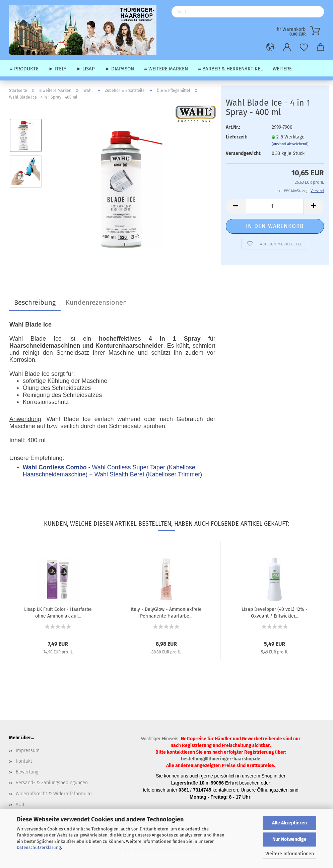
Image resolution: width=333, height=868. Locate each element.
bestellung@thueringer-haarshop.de (221, 759)
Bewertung (27, 772)
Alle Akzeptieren (289, 823)
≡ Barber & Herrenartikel (230, 69)
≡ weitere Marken (166, 69)
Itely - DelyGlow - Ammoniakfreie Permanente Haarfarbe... (166, 612)
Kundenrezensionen (96, 302)
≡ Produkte (24, 69)
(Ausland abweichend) (290, 144)
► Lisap (86, 69)
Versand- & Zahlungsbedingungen (52, 783)
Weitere (282, 69)
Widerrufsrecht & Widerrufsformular (54, 794)
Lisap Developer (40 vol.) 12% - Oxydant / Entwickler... (275, 612)
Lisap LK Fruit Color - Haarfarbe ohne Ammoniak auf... (58, 612)
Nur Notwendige (289, 839)
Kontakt (24, 761)
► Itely (57, 69)
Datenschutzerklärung (39, 847)
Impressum (28, 750)
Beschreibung (35, 302)
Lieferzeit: (237, 137)
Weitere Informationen (290, 854)
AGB (20, 804)
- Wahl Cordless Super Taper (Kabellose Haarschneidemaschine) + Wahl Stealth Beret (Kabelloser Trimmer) (112, 471)
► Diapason (119, 69)
